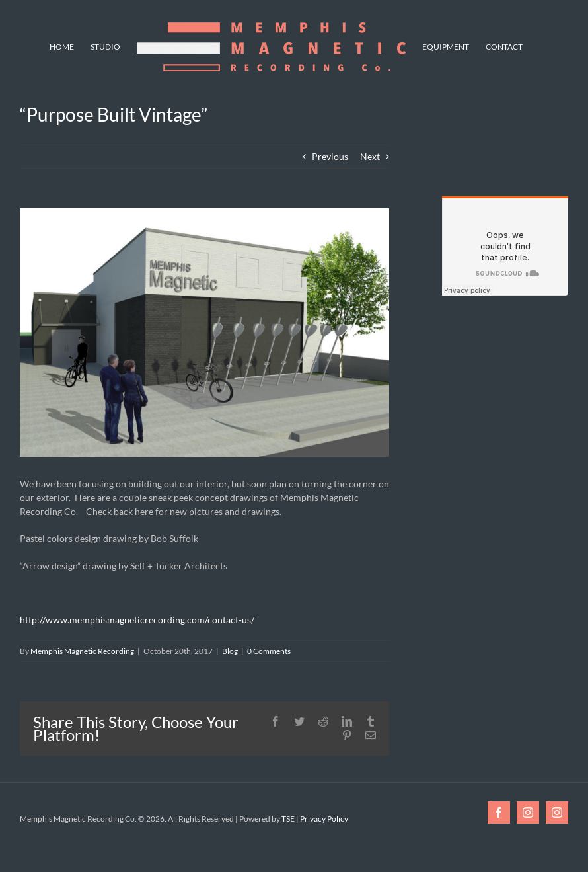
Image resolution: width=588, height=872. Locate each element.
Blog (230, 651)
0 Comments (269, 651)
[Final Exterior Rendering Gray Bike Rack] (204, 333)
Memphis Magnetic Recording (82, 651)
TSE (288, 819)
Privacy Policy (324, 819)
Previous (330, 156)
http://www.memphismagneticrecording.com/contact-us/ (137, 620)
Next (370, 156)
